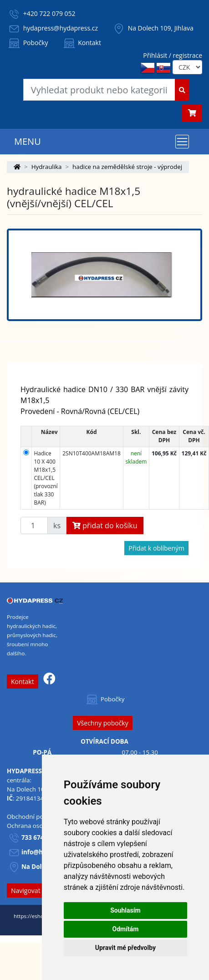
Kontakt (82, 43)
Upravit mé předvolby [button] (125, 948)
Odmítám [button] (125, 929)
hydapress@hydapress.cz (61, 28)
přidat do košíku (105, 526)
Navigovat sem (33, 891)
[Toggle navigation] (182, 142)
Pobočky (28, 43)
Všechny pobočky (102, 723)
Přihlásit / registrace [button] (173, 55)
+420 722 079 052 (49, 13)
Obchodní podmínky (36, 817)
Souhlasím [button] (125, 910)
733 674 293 (39, 837)
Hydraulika (47, 167)
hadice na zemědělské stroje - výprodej (127, 167)
